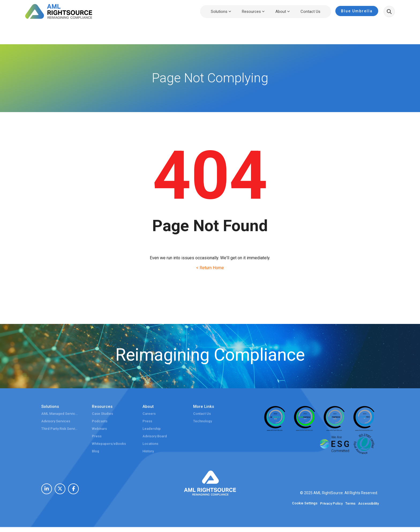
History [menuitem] (148, 451)
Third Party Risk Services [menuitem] (60, 429)
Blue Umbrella (357, 11)
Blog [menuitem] (95, 451)
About (283, 12)
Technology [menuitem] (202, 421)
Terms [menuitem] (350, 504)
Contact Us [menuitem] (202, 414)
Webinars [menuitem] (99, 429)
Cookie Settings (305, 503)
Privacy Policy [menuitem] (331, 504)
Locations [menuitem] (150, 444)
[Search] (389, 12)
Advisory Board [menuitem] (155, 436)
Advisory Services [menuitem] (56, 421)
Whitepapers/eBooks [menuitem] (109, 444)
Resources (253, 12)
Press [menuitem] (97, 436)
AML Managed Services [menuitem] (60, 414)
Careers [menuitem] (149, 414)
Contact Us (310, 12)
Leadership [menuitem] (152, 429)
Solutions (221, 12)
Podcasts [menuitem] (100, 421)
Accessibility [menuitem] (368, 504)
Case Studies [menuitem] (102, 414)
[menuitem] (47, 489)
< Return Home (210, 268)
